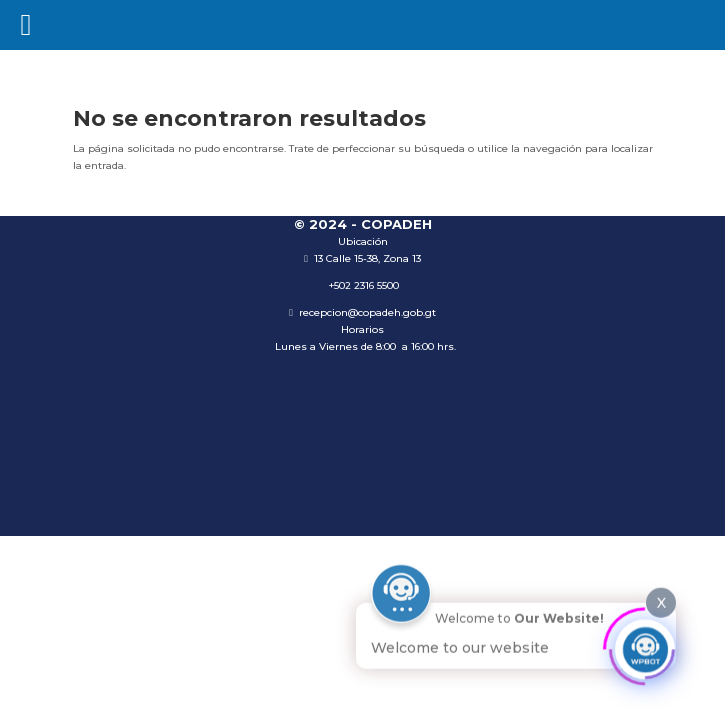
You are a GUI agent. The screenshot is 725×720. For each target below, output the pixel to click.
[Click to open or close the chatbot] (645, 647)
